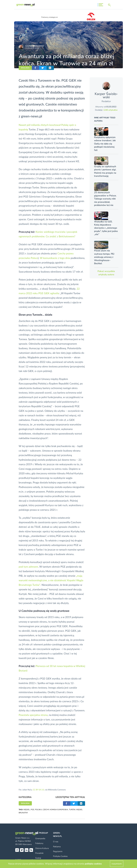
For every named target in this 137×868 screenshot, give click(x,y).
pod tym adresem (28, 567)
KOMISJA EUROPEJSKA (59, 810)
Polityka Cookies (60, 856)
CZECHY (46, 810)
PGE (32, 810)
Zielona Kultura (42, 848)
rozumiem (117, 864)
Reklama (57, 847)
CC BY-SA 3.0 (38, 790)
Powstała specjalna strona (33, 715)
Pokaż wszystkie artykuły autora (106, 273)
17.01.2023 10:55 (32, 48)
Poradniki (39, 853)
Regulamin (58, 851)
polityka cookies (93, 864)
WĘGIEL (27, 810)
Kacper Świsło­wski (35, 46)
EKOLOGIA (25, 68)
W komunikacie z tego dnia (55, 258)
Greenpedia (40, 838)
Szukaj (38, 858)
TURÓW (72, 810)
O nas (56, 842)
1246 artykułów (110, 110)
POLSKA (38, 810)
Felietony (39, 843)
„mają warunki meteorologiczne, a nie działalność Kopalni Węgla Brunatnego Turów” (51, 580)
